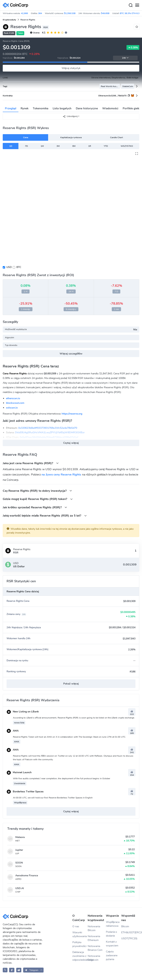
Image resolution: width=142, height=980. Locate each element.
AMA (13, 731)
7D (26, 146)
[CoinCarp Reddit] (19, 970)
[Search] (131, 5)
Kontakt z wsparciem (112, 944)
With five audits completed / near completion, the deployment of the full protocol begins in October (62, 778)
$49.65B (105, 13)
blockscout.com (15, 403)
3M (58, 146)
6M (74, 146)
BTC (19, 267)
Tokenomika (41, 108)
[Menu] (137, 5)
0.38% (133, 47)
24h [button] (125, 58)
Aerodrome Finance (27, 876)
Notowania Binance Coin (95, 948)
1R (90, 146)
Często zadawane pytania (112, 955)
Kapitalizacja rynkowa (71, 137)
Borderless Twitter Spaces (25, 792)
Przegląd (11, 108)
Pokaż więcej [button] (71, 684)
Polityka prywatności (79, 944)
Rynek (25, 108)
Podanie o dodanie (112, 934)
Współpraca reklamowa (113, 924)
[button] (33, 970)
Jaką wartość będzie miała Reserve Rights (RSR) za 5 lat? (45, 516)
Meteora (20, 837)
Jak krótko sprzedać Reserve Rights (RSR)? (35, 507)
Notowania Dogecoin (94, 958)
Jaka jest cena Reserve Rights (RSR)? (31, 463)
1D (11, 146)
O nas (76, 926)
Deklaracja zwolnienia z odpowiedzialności (80, 956)
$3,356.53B (70, 13)
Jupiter (19, 850)
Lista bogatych (62, 108)
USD (9, 267)
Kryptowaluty (9, 20)
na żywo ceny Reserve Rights (61, 475)
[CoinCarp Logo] (16, 5)
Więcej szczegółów (71, 354)
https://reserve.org (72, 414)
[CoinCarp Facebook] (12, 970)
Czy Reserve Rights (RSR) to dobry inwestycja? (37, 491)
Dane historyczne (87, 108)
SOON (19, 863)
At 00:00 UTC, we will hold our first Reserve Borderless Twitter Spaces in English (53, 798)
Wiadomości (110, 108)
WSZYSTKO (127, 146)
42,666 (24, 13)
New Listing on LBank (23, 712)
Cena (26, 137)
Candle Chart (116, 137)
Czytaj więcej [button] (71, 443)
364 (40, 13)
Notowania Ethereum (94, 938)
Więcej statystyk (71, 68)
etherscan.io (13, 398)
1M (42, 146)
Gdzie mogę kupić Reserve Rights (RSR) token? (38, 499)
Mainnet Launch (19, 772)
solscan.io (12, 408)
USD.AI (20, 888)
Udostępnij (70, 116)
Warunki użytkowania (80, 934)
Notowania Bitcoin (94, 928)
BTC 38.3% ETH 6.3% (131, 13)
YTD (106, 146)
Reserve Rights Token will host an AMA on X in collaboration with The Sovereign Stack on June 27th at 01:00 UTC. (69, 737)
